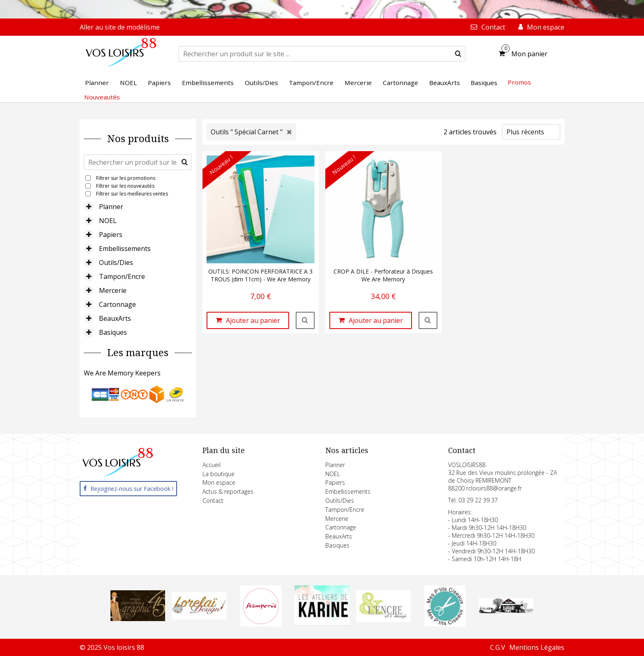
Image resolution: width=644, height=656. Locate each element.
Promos (519, 82)
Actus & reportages (228, 491)
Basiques (113, 332)
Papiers (111, 235)
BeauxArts (115, 318)
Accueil (212, 465)
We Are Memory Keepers (122, 373)
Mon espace (219, 482)
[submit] (458, 54)
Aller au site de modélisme (120, 27)
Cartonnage (117, 304)
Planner (111, 207)
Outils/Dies (116, 262)
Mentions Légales (537, 647)
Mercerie (113, 290)
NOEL (108, 221)
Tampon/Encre (122, 276)
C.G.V (498, 647)
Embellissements (125, 249)
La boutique (218, 474)
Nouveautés (102, 97)
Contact (213, 501)
